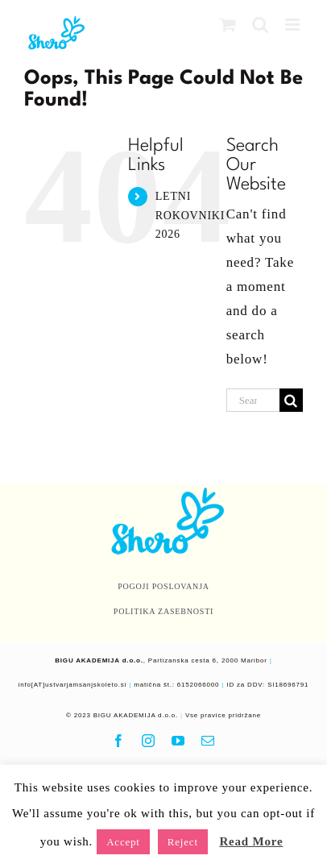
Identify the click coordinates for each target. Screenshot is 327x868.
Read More (251, 841)
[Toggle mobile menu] (294, 25)
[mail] (208, 741)
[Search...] (253, 400)
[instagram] (149, 741)
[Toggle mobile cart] (228, 25)
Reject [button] (183, 842)
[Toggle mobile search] (261, 25)
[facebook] (119, 741)
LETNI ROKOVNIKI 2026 (190, 216)
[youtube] (178, 741)
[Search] (291, 400)
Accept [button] (123, 842)
